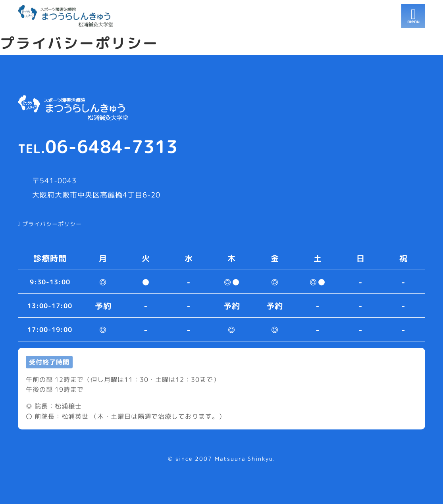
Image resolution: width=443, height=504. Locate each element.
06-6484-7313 (98, 147)
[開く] (413, 16)
